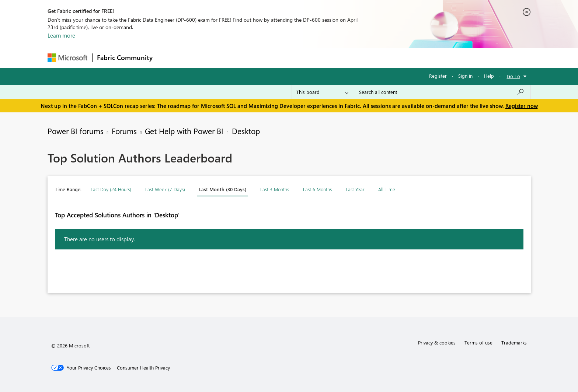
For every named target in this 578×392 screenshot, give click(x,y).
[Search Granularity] (322, 92)
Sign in (465, 76)
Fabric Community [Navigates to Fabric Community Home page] (125, 57)
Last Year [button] (355, 189)
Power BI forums (76, 131)
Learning (326, 58)
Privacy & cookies (437, 342)
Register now (522, 106)
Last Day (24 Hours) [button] (111, 189)
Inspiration (202, 58)
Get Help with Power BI (184, 131)
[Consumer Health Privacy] (143, 368)
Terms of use (478, 342)
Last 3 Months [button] (275, 189)
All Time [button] (387, 189)
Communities (265, 58)
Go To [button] (513, 76)
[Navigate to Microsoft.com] (67, 58)
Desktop (246, 131)
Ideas (232, 58)
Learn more (61, 35)
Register (438, 76)
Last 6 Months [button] (317, 189)
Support (357, 58)
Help (489, 76)
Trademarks (514, 342)
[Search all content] (442, 92)
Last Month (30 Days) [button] (223, 189)
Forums (169, 58)
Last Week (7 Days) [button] (165, 189)
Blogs (298, 58)
